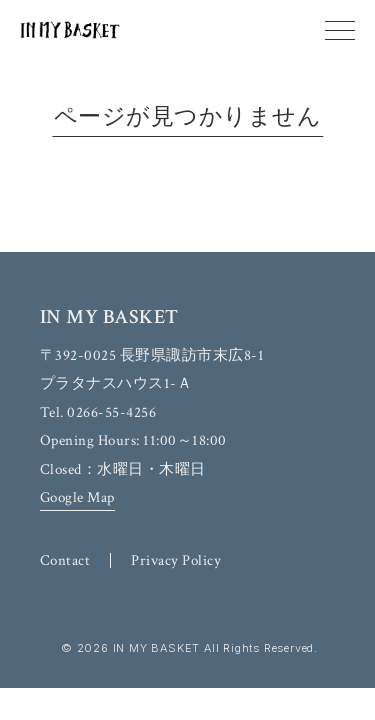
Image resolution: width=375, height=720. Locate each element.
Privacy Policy (176, 560)
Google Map (77, 497)
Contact (65, 560)
